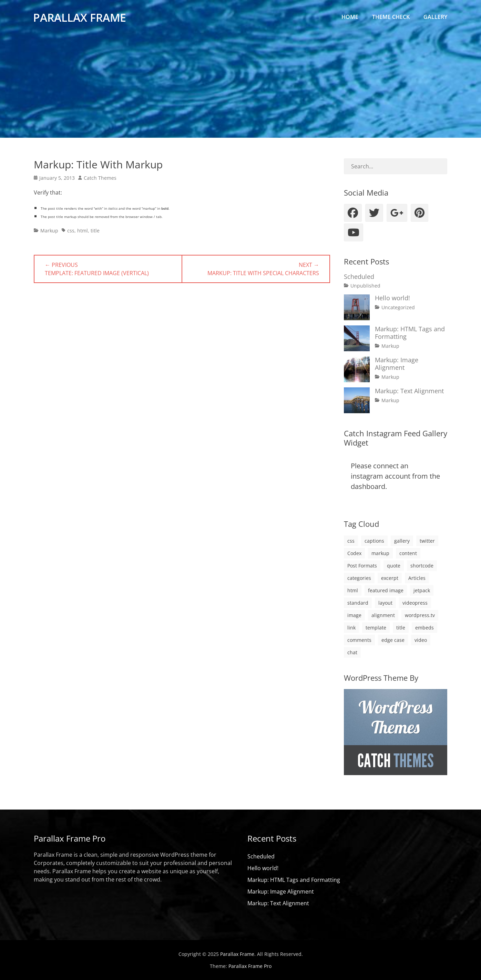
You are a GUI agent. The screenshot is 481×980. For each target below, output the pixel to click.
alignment (383, 615)
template (376, 628)
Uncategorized (398, 307)
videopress (415, 603)
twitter (427, 541)
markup (380, 553)
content (408, 553)
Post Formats (362, 566)
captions (374, 541)
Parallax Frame (80, 18)
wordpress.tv (420, 615)
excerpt (390, 578)
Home (350, 17)
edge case (393, 640)
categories (359, 578)
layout (385, 603)
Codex (354, 553)
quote (394, 566)
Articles (417, 578)
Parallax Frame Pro (250, 966)
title (95, 231)
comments (359, 640)
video (421, 640)
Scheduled (359, 277)
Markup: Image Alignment (397, 364)
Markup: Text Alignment (409, 391)
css (71, 231)
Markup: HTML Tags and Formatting (410, 333)
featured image (386, 590)
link (351, 628)
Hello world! (392, 298)
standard (358, 603)
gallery (402, 541)
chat (352, 652)
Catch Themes (100, 178)
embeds (424, 628)
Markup (49, 231)
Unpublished (365, 286)
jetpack (422, 590)
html (83, 231)
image (354, 615)
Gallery (435, 17)
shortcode (422, 566)
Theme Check (391, 17)
